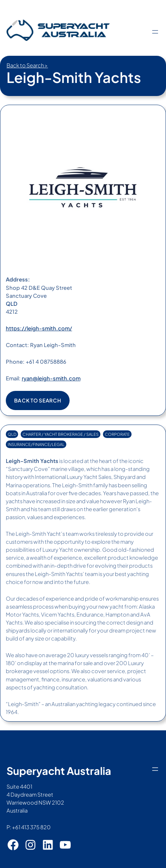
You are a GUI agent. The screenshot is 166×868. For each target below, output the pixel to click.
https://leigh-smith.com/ (39, 328)
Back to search (38, 400)
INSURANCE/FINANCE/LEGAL (36, 444)
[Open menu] (155, 32)
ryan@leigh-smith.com (51, 378)
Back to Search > (27, 65)
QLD (12, 304)
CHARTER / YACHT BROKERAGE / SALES (61, 434)
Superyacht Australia (59, 771)
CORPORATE (117, 434)
